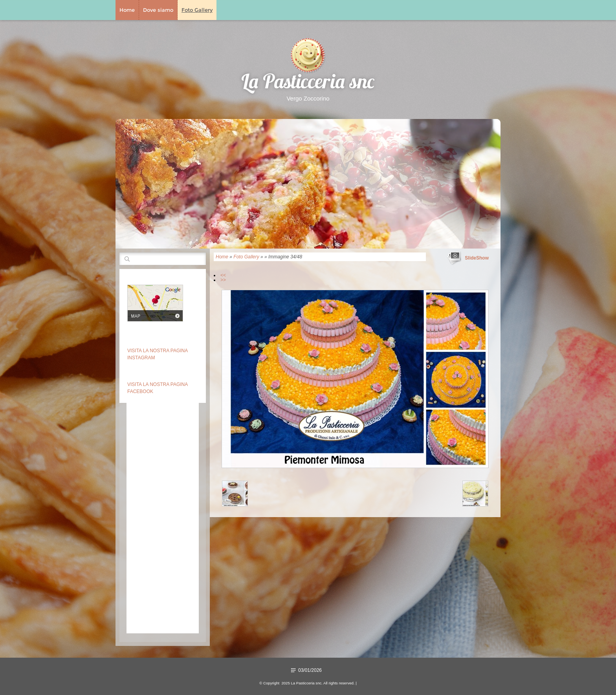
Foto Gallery (197, 10)
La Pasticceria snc (308, 83)
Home (127, 10)
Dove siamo (158, 10)
